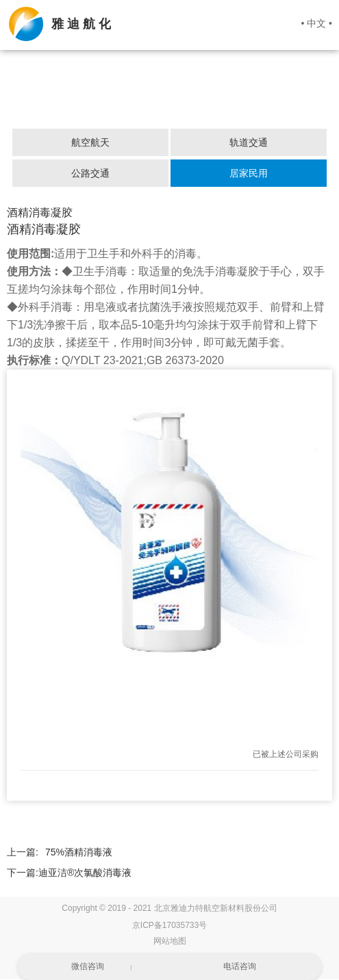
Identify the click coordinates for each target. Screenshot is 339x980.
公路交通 (90, 174)
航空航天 (90, 143)
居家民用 (249, 174)
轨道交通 (249, 143)
